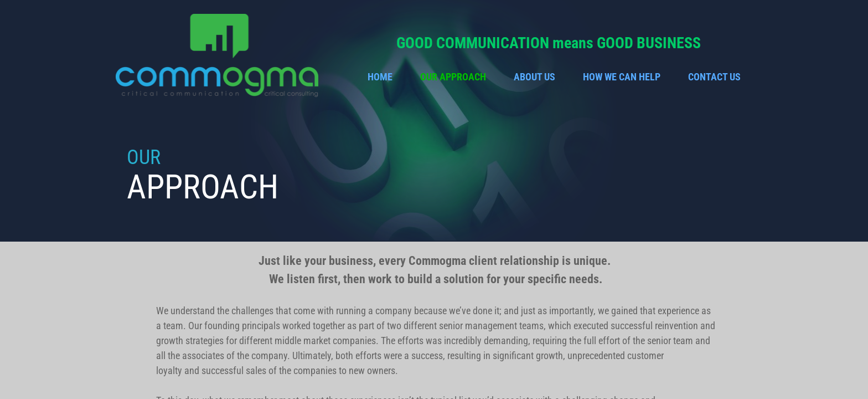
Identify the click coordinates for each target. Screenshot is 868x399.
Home (380, 77)
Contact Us (714, 77)
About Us (534, 77)
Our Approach (453, 77)
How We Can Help (622, 77)
